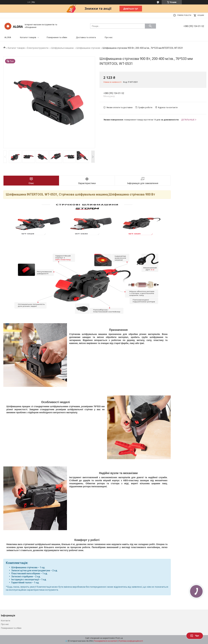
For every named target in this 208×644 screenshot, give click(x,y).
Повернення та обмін (57, 37)
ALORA (8, 37)
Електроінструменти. (38, 48)
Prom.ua (119, 638)
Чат (195, 636)
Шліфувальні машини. (63, 48)
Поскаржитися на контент (106, 641)
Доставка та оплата (86, 37)
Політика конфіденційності (131, 641)
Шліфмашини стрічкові (88, 48)
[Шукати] (150, 26)
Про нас (109, 37)
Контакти (6, 621)
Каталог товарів (28, 37)
